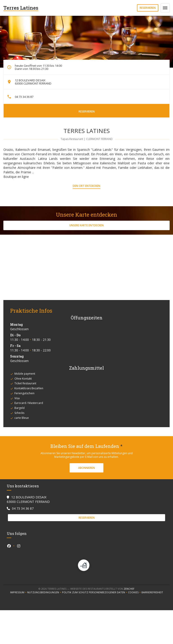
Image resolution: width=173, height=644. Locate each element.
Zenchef (129, 589)
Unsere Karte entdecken (86, 225)
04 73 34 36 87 (24, 97)
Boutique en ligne (16, 177)
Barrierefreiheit (152, 592)
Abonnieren (86, 468)
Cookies (135, 592)
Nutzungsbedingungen (45, 592)
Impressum (19, 592)
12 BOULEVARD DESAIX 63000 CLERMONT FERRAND (33, 82)
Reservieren (148, 8)
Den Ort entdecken (86, 186)
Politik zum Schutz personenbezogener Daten (95, 592)
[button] (165, 8)
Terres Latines (21, 8)
